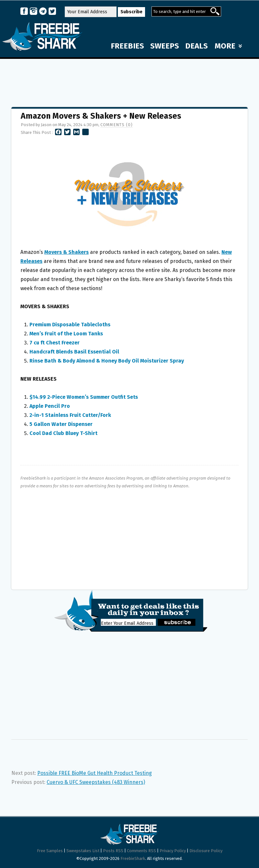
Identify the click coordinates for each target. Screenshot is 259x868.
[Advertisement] (129, 80)
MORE (228, 46)
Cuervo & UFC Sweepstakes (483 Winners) (96, 782)
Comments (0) (117, 125)
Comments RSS (141, 851)
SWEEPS (165, 46)
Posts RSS (113, 851)
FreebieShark (133, 858)
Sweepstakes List (83, 851)
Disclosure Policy (206, 851)
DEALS (197, 46)
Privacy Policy (173, 851)
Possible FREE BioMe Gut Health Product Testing (95, 773)
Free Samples (50, 851)
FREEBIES (127, 46)
